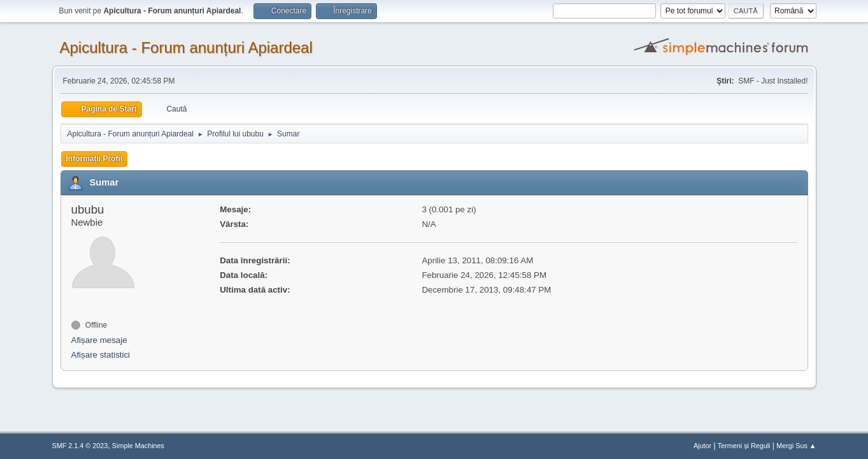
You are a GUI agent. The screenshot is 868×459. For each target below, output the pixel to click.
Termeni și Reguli (744, 446)
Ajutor (702, 446)
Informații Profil (95, 159)
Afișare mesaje (99, 340)
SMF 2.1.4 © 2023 (80, 446)
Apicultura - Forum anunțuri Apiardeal (186, 47)
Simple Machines (138, 446)
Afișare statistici (101, 355)
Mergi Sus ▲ (796, 446)
